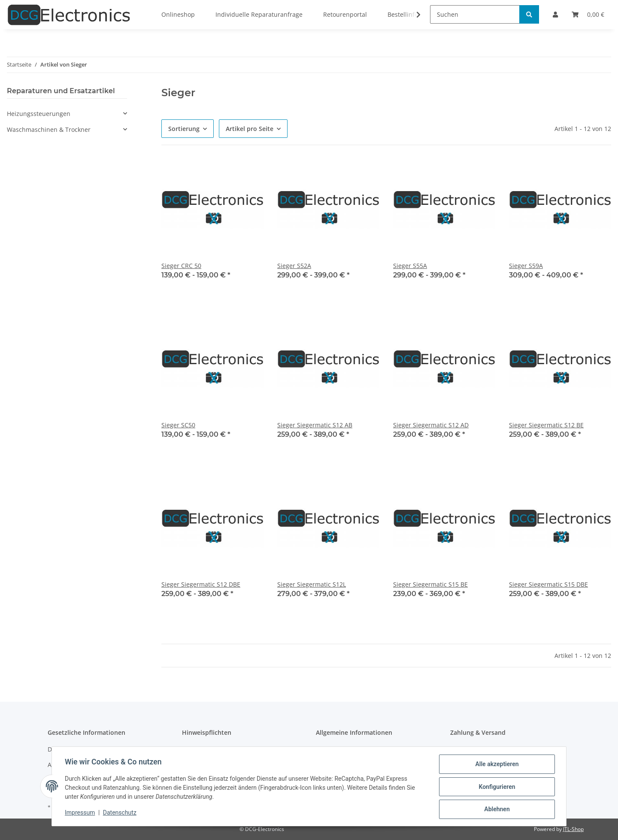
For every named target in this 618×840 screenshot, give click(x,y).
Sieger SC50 (178, 425)
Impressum (81, 813)
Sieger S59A (526, 266)
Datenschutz (121, 813)
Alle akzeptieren (496, 765)
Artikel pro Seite (250, 129)
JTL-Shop (573, 829)
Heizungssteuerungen (39, 114)
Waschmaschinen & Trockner (49, 129)
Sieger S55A (410, 266)
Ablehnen (496, 810)
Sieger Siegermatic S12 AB (315, 425)
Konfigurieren (496, 787)
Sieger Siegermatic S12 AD (431, 425)
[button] (67, 114)
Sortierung (184, 129)
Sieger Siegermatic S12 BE (546, 425)
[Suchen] (475, 14)
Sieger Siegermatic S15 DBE (548, 584)
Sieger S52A (294, 266)
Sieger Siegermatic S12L (312, 584)
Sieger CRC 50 (181, 266)
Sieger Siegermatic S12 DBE (201, 584)
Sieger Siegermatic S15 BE (430, 584)
